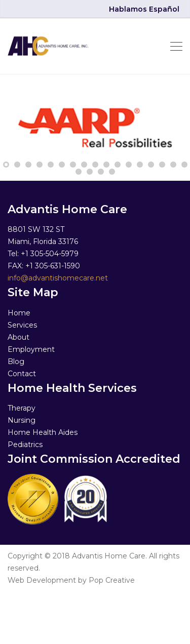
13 (140, 165)
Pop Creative (112, 580)
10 (106, 165)
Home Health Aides (43, 432)
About (18, 337)
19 (90, 172)
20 (101, 172)
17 (184, 165)
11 (118, 165)
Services (22, 325)
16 (173, 165)
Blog (16, 361)
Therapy (22, 408)
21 (112, 172)
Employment (31, 349)
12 (129, 165)
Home (19, 313)
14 (151, 165)
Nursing (22, 420)
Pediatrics (25, 445)
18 (79, 172)
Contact (22, 374)
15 (162, 165)
